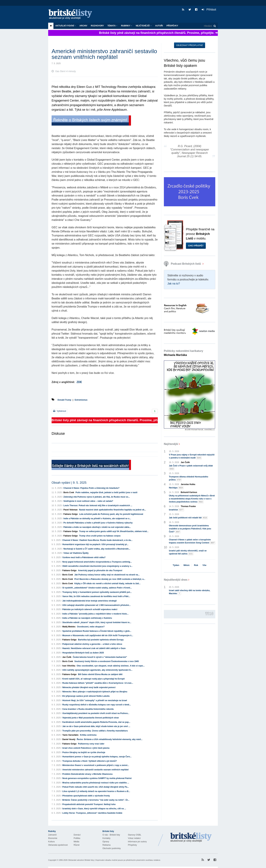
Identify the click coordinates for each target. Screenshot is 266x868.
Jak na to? (174, 284)
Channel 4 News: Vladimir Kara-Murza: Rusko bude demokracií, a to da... (97, 540)
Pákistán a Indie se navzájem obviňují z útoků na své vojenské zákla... (97, 527)
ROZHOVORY (97, 26)
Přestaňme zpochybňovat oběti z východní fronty (86, 796)
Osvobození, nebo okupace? (91, 627)
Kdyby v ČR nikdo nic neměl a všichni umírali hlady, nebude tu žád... (107, 584)
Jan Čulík (67, 657)
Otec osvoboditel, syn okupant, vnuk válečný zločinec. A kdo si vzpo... (111, 666)
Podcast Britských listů (183, 264)
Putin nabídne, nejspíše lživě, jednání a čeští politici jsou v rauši (106, 492)
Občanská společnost (58, 845)
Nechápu (176, 488)
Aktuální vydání (66, 26)
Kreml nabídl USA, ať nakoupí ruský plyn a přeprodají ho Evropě (93, 679)
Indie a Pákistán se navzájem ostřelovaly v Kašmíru (87, 618)
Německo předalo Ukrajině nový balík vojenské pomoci (89, 687)
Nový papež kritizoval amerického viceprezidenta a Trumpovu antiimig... (97, 562)
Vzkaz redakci (134, 838)
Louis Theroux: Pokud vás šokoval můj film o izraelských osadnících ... (98, 506)
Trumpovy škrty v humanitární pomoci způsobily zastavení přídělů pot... (97, 592)
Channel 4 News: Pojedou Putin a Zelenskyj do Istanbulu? (91, 488)
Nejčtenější (144, 26)
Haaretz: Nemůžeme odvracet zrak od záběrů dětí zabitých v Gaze (94, 648)
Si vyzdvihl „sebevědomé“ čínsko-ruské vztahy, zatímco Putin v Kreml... (97, 588)
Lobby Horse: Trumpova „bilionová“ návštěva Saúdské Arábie (92, 813)
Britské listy (72, 14)
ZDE (79, 382)
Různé (77, 845)
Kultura (51, 842)
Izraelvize (177, 510)
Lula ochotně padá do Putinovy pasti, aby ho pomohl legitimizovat (111, 514)
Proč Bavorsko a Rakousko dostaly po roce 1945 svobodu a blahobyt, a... (110, 579)
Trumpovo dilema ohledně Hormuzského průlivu (189, 478)
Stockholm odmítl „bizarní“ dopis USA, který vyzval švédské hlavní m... (97, 622)
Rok (196, 565)
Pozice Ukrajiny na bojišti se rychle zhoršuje (84, 752)
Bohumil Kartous (189, 492)
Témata (112, 26)
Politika (77, 838)
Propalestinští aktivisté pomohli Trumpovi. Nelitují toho (89, 804)
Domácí (77, 835)
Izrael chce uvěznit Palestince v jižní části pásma (86, 748)
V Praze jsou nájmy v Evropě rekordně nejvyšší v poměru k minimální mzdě (192, 456)
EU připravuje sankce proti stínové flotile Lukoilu (86, 696)
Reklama (106, 845)
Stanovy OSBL (135, 835)
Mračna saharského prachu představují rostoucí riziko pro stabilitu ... (96, 783)
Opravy (106, 842)
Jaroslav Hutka (188, 484)
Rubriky (127, 26)
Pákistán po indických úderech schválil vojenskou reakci (90, 609)
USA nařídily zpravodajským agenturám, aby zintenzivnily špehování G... (97, 670)
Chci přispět (196, 246)
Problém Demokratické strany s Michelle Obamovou (87, 774)
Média (76, 842)
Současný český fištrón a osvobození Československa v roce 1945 (107, 661)
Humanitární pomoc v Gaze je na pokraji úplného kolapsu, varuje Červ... (97, 757)
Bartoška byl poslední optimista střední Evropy (101, 640)
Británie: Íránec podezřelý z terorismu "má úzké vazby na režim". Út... (96, 800)
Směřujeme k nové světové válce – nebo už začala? (88, 501)
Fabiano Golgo (71, 514)
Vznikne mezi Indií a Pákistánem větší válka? (84, 557)
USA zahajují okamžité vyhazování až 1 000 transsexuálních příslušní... (96, 605)
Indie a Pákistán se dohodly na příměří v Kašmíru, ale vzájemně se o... (97, 519)
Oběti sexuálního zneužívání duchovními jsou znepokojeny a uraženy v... (97, 566)
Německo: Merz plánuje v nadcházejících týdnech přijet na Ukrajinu (95, 692)
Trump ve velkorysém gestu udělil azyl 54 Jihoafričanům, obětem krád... (114, 531)
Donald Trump (64, 400)
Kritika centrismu (88, 735)
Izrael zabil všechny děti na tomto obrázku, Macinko (190, 592)
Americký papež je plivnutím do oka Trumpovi (100, 570)
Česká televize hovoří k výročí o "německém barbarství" (100, 657)
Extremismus (81, 400)
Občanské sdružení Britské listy (81, 860)
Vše (204, 565)
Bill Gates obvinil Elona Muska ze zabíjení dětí (100, 674)
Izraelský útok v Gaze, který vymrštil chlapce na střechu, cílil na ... (94, 809)
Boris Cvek (69, 492)
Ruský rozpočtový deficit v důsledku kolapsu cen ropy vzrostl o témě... (97, 705)
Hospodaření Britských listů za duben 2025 (83, 653)
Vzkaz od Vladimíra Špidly (76, 553)
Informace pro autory (137, 842)
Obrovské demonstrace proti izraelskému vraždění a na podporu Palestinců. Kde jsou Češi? (190, 529)
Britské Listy (191, 838)
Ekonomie (53, 838)
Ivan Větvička (69, 666)
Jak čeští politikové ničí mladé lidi (188, 518)
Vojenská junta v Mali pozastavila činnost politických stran (91, 718)
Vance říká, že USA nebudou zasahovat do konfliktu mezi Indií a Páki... (96, 596)
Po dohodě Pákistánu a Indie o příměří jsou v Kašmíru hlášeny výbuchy (98, 523)
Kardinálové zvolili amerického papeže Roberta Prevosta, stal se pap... (96, 722)
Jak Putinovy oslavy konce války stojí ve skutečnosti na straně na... (107, 575)
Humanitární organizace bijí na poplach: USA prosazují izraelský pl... (95, 544)
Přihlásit (209, 10)
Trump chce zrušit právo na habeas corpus (100, 536)
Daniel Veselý (69, 739)
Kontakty (106, 838)
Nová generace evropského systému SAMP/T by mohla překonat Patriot (97, 778)
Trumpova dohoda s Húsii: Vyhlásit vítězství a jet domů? (89, 761)
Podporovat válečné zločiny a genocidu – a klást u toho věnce (92, 644)
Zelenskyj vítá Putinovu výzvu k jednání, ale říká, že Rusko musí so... (97, 497)
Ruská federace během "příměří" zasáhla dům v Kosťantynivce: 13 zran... (98, 683)
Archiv (83, 26)
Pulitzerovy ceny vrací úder (91, 744)
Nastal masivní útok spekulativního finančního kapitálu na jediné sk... (113, 510)
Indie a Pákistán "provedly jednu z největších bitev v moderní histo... (95, 614)
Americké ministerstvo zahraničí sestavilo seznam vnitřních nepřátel (95, 770)
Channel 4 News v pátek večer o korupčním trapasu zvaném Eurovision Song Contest (192, 541)
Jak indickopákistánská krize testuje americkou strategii (89, 601)
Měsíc (187, 565)
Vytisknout (60, 411)
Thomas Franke (188, 506)
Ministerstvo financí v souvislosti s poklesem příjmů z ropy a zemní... (96, 765)
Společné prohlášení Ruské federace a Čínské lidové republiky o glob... (97, 631)
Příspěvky (172, 26)
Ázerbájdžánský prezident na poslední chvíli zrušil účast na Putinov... (96, 713)
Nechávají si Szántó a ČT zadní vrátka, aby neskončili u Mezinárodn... (97, 549)
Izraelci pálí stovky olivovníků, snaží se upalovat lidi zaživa (188, 552)
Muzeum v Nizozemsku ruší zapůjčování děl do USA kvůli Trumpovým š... (98, 635)
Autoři (159, 26)
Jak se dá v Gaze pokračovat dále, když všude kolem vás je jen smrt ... (96, 726)
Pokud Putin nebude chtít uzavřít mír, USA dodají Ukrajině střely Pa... (96, 787)
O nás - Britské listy (111, 835)
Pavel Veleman (70, 510)
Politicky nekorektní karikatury (184, 353)
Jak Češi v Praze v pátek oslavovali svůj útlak (191, 467)
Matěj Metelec (69, 627)
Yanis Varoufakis (70, 735)
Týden (176, 565)
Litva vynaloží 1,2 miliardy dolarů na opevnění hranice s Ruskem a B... (96, 791)
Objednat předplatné (190, 45)
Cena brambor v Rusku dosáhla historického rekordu (88, 709)
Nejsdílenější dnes (176, 580)
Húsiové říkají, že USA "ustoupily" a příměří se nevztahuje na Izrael (95, 700)
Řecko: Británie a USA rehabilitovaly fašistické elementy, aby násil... (110, 739)
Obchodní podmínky (112, 848)
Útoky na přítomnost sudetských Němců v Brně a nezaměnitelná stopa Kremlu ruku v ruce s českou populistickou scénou (192, 499)
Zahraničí (52, 835)
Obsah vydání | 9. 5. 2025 (69, 483)
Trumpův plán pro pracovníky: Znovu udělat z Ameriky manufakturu (95, 731)
